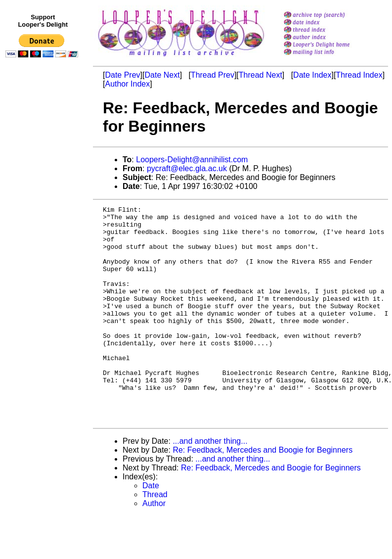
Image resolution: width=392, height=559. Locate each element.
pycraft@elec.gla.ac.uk (187, 168)
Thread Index (359, 75)
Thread (155, 537)
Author (154, 546)
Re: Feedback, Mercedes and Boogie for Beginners (262, 493)
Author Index (127, 84)
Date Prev (122, 75)
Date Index (312, 75)
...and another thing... (210, 484)
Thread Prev (213, 75)
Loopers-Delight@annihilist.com (192, 160)
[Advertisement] (44, 266)
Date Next (162, 75)
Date (151, 529)
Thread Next (261, 75)
